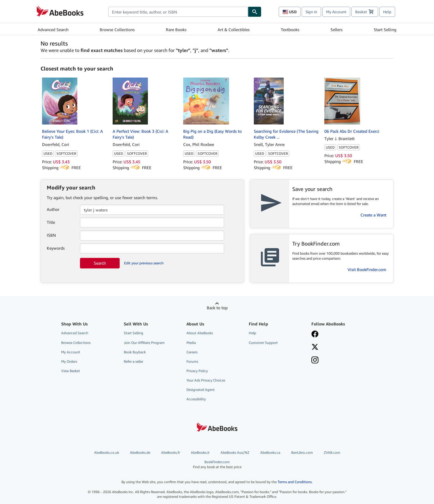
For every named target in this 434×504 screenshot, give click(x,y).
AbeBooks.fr (171, 452)
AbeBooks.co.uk (107, 452)
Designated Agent (201, 390)
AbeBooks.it (200, 452)
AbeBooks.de (140, 452)
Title (51, 222)
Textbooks (290, 30)
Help (387, 12)
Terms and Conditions (295, 482)
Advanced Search (53, 30)
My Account (336, 12)
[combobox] (178, 12)
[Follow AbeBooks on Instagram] (338, 361)
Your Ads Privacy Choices (206, 380)
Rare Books (176, 30)
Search (100, 263)
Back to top (217, 308)
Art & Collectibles (234, 30)
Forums (192, 361)
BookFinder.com (217, 464)
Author (53, 209)
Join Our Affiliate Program (144, 343)
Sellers (337, 30)
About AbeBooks (200, 333)
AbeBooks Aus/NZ (235, 452)
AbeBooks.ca (270, 452)
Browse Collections (117, 30)
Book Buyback (135, 352)
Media (191, 343)
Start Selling (385, 30)
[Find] (255, 12)
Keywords (56, 248)
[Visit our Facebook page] (338, 335)
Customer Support (263, 343)
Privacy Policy (197, 371)
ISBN (51, 235)
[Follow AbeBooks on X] (338, 347)
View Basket (71, 371)
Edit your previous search (144, 263)
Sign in (311, 12)
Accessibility (196, 399)
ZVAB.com (332, 452)
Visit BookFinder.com (367, 269)
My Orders (69, 361)
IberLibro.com (302, 452)
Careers (192, 352)
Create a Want (373, 215)
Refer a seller (133, 361)
